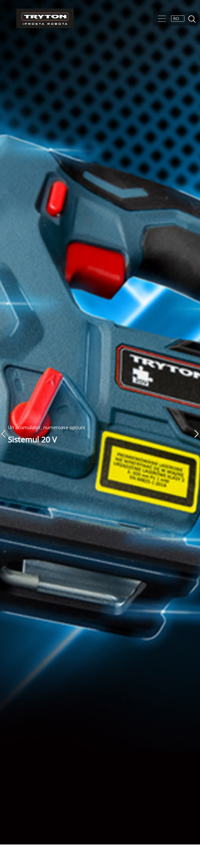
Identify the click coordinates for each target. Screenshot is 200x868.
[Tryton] (45, 18)
